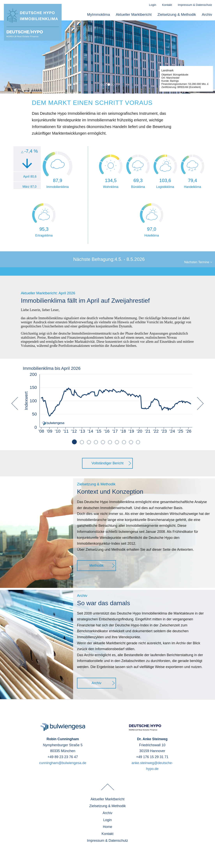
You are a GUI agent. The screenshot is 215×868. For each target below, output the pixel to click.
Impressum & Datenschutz (195, 5)
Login (153, 5)
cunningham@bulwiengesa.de (63, 763)
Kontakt (167, 5)
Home (107, 827)
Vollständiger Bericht (107, 463)
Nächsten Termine (198, 262)
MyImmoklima (99, 15)
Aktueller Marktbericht (134, 15)
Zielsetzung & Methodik (177, 15)
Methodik (97, 566)
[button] (15, 423)
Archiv (207, 15)
